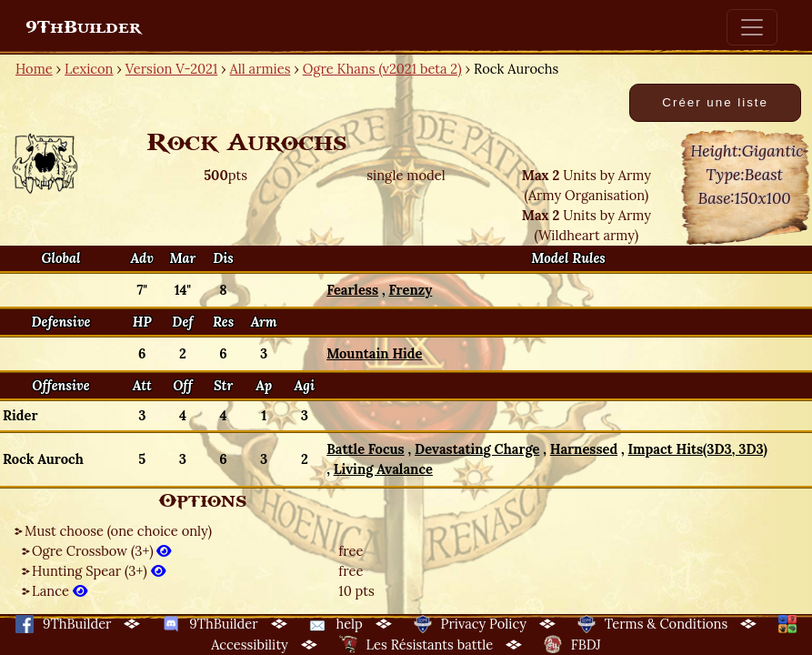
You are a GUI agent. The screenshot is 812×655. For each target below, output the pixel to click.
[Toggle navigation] (752, 27)
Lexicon (89, 69)
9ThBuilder (83, 27)
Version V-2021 (171, 69)
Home (34, 69)
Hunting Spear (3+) (99, 571)
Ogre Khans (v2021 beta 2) (382, 69)
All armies (261, 69)
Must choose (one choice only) (118, 531)
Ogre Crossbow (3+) (101, 551)
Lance (60, 591)
